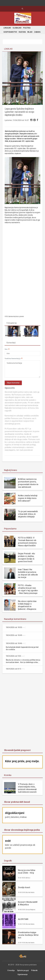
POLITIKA (27, 28)
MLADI (30, 32)
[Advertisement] (23, 711)
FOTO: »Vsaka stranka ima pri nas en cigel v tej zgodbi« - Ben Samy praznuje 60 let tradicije (28, 589)
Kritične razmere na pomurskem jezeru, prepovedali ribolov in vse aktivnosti (28, 483)
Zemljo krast (24, 887)
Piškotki (34, 970)
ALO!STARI (23, 919)
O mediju (11, 970)
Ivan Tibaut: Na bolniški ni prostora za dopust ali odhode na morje (28, 573)
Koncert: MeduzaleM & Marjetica (28, 903)
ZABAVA (37, 32)
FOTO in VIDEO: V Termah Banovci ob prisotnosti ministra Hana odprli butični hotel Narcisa (27, 542)
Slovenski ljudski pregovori (17, 750)
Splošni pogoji (23, 970)
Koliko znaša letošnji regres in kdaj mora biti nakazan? (28, 498)
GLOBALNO (17, 28)
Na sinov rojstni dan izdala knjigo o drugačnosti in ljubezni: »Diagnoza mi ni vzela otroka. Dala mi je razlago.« (27, 605)
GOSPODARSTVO (10, 32)
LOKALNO (7, 28)
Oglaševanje (22, 974)
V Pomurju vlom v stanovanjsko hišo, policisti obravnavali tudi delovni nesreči (27, 788)
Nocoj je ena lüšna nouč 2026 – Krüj (27, 871)
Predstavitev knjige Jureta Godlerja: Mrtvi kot (28, 935)
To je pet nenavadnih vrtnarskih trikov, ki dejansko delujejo (28, 514)
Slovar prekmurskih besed (17, 802)
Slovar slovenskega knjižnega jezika (22, 830)
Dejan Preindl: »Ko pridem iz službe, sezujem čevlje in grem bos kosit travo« (27, 558)
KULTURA (22, 32)
